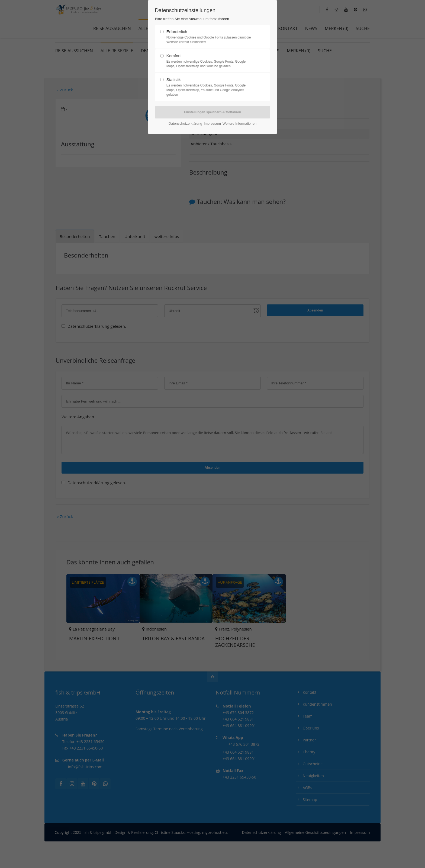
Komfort (210, 61)
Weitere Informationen (239, 123)
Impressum (212, 123)
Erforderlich (210, 37)
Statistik (210, 87)
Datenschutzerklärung (185, 123)
